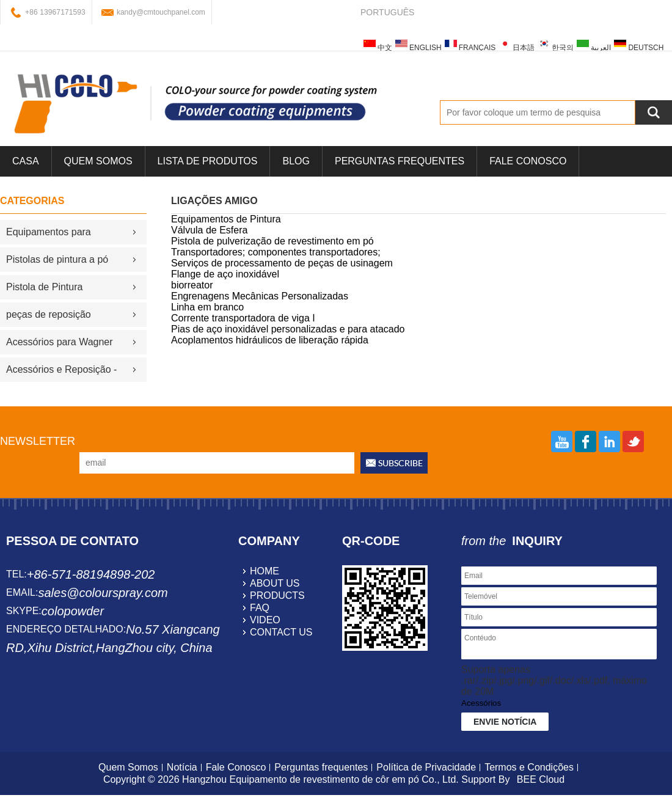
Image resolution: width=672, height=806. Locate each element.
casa (26, 161)
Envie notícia (505, 722)
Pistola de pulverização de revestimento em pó (272, 241)
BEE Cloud (541, 779)
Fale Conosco (528, 161)
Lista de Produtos (208, 161)
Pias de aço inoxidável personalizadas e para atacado (288, 329)
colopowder (73, 611)
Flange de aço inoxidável (225, 274)
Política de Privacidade (426, 767)
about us (275, 583)
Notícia (182, 767)
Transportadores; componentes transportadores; (276, 252)
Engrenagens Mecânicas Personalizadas (260, 296)
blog (296, 161)
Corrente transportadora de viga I (243, 318)
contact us (281, 632)
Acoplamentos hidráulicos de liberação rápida (270, 340)
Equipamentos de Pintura (226, 219)
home (265, 571)
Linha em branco (207, 307)
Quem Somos (98, 161)
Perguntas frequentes (400, 161)
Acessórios (481, 703)
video (265, 620)
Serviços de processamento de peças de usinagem (282, 263)
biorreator (192, 285)
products (277, 595)
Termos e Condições (529, 767)
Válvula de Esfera (209, 230)
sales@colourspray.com (103, 593)
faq (260, 608)
